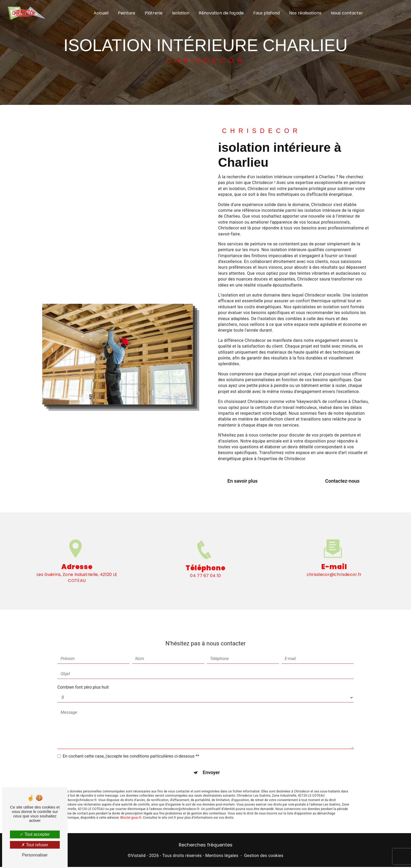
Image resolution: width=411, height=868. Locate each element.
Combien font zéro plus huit (83, 679)
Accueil (101, 13)
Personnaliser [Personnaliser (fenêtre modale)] (35, 855)
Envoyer (212, 765)
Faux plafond (266, 13)
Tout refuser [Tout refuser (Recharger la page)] (35, 845)
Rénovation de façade (221, 13)
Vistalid (138, 857)
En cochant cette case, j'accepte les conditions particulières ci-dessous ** (131, 748)
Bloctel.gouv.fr (131, 811)
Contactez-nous (340, 481)
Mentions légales (222, 857)
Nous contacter (347, 13)
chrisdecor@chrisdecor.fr (334, 567)
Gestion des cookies (264, 857)
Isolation (181, 13)
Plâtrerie (154, 13)
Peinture (127, 13)
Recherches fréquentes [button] (206, 846)
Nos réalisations (305, 13)
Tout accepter (35, 834)
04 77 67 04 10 (205, 584)
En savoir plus (244, 481)
